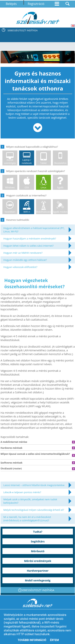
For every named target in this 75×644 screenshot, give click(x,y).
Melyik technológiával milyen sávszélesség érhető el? (34, 510)
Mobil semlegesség (38, 580)
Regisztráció (36, 4)
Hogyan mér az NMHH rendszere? (23, 253)
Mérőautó (38, 551)
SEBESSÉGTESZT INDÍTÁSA (23, 30)
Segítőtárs (38, 541)
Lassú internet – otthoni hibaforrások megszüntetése (34, 485)
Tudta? (38, 532)
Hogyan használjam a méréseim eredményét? (30, 239)
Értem (54, 640)
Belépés (11, 4)
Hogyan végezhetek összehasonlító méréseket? (34, 283)
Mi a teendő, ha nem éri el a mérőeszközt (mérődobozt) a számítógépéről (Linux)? (27, 519)
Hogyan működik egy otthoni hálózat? (25, 260)
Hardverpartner (38, 571)
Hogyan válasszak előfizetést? (20, 267)
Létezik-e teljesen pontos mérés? (22, 492)
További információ (32, 640)
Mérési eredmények (38, 561)
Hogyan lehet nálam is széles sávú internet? (28, 246)
